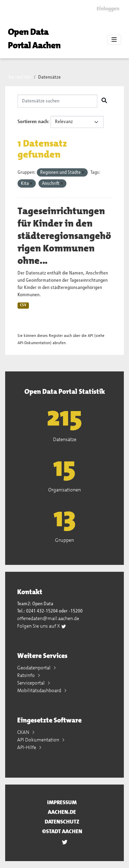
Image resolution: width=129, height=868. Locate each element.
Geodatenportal (34, 668)
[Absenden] (104, 101)
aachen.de (62, 812)
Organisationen (64, 490)
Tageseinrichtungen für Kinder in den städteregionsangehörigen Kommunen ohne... (64, 236)
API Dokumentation (39, 740)
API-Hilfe (27, 747)
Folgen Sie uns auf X (42, 626)
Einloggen (108, 9)
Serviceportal (31, 683)
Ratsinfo (26, 675)
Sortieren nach (33, 122)
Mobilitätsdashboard (40, 690)
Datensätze (50, 77)
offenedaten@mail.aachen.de (48, 618)
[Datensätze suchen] (57, 101)
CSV (23, 305)
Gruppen (64, 540)
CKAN (24, 732)
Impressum (62, 802)
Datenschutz (62, 822)
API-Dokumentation (34, 343)
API (90, 336)
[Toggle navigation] (114, 40)
